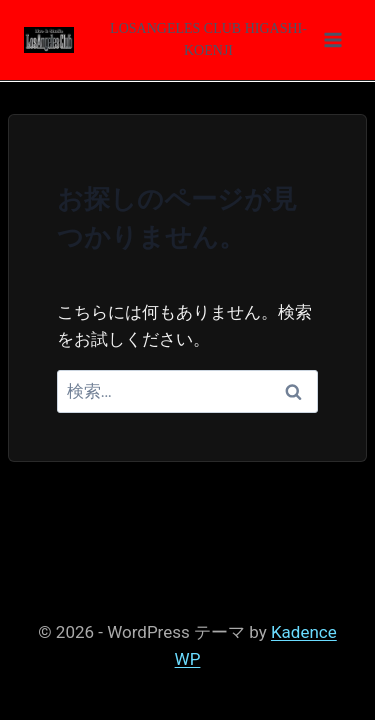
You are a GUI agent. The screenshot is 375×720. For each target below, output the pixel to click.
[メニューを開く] (221, 40)
